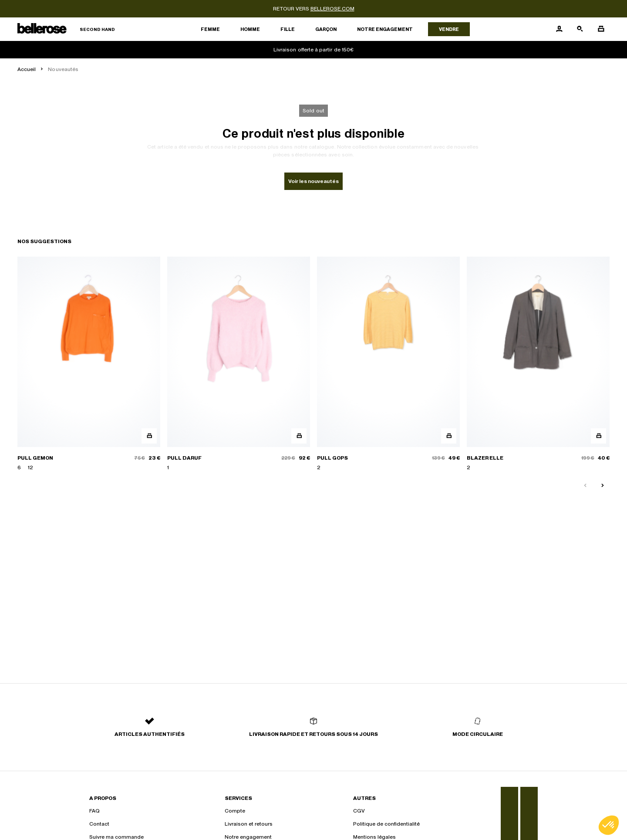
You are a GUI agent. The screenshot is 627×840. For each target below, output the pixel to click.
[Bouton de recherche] (580, 29)
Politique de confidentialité (386, 824)
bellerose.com (332, 9)
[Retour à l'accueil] (66, 29)
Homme (250, 29)
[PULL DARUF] (239, 364)
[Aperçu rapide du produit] (149, 436)
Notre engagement (385, 29)
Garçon (326, 29)
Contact (99, 824)
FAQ (94, 811)
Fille (288, 29)
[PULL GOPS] (388, 364)
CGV (359, 811)
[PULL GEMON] (89, 364)
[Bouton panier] (601, 29)
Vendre (449, 29)
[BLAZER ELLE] (538, 364)
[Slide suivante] (603, 486)
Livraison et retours (249, 824)
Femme (210, 29)
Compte (235, 811)
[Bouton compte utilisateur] (559, 29)
